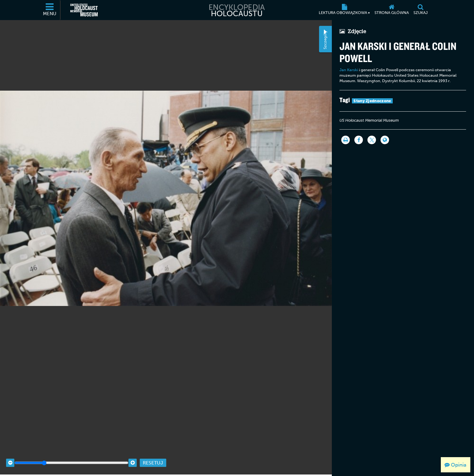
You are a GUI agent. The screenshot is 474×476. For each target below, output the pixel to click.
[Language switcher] (385, 140)
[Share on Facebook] (359, 140)
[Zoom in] (133, 455)
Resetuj (153, 455)
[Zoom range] (71, 455)
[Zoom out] (10, 455)
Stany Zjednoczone (372, 101)
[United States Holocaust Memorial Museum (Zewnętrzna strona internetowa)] (84, 10)
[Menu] (50, 10)
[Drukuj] (346, 140)
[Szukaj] (421, 10)
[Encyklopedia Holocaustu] (237, 10)
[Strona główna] (392, 10)
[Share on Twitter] (372, 140)
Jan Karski (349, 70)
